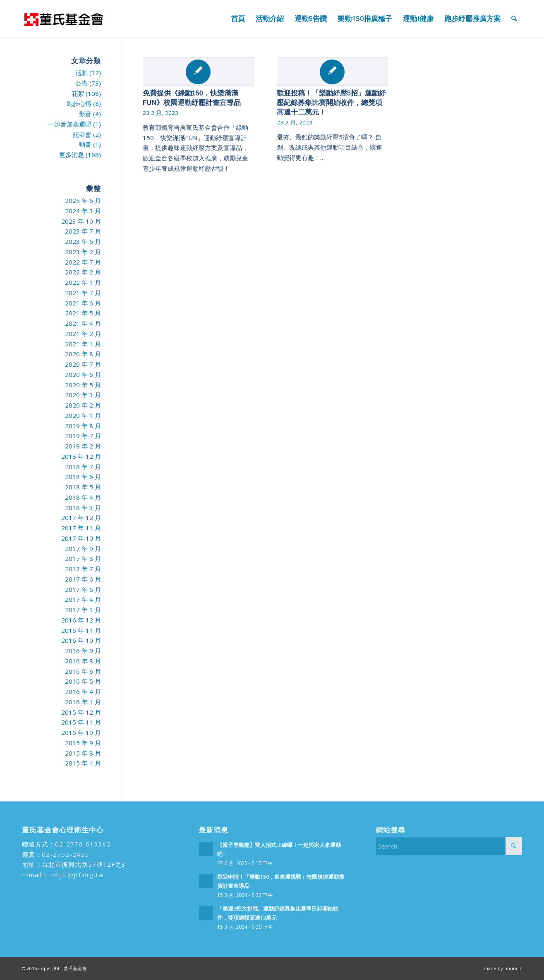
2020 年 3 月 (83, 395)
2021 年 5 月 (83, 313)
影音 (85, 114)
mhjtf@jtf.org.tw (76, 875)
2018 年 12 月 (81, 456)
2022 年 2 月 (83, 272)
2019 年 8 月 (83, 426)
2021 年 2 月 (83, 334)
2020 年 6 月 (83, 374)
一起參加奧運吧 (70, 124)
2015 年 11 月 (81, 722)
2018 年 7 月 (83, 467)
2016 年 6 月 (83, 671)
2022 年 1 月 (83, 282)
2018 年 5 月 (83, 487)
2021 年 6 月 (83, 303)
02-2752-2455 (65, 854)
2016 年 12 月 (81, 620)
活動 (81, 73)
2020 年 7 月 (83, 364)
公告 (81, 83)
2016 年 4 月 (83, 691)
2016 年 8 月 (83, 661)
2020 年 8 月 (83, 354)
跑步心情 (79, 103)
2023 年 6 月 (83, 241)
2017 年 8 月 (83, 558)
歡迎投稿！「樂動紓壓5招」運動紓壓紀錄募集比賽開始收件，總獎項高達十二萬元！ (331, 103)
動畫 (85, 144)
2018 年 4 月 (83, 497)
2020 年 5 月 (83, 385)
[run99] (63, 19)
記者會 (82, 134)
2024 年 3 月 (83, 211)
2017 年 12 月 (81, 517)
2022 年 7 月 (83, 262)
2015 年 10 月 (81, 732)
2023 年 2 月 (83, 252)
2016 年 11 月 (81, 630)
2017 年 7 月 (83, 569)
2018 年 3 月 (83, 508)
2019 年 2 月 (83, 446)
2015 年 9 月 (83, 743)
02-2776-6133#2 (83, 844)
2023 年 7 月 (83, 231)
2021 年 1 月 (83, 344)
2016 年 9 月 (83, 651)
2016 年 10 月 (81, 640)
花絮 (78, 93)
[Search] (514, 19)
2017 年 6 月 (83, 579)
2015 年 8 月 (83, 753)
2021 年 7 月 (83, 293)
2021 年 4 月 (83, 323)
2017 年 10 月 (81, 538)
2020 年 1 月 (83, 415)
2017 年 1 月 (83, 610)
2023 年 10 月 (81, 221)
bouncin (513, 968)
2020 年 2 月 (83, 405)
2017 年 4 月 (83, 599)
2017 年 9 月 (83, 548)
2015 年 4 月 (83, 763)
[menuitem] (238, 19)
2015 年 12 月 (81, 712)
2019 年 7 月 (83, 436)
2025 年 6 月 (83, 200)
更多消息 (72, 155)
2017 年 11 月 (81, 528)
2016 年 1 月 (83, 702)
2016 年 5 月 (83, 681)
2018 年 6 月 (83, 477)
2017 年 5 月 (83, 589)
